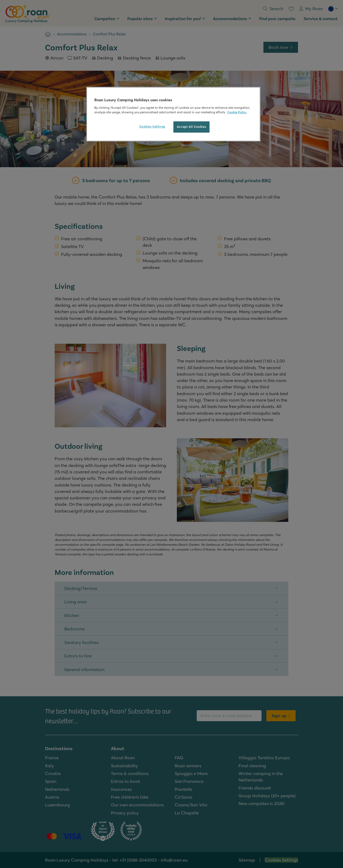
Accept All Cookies (191, 127)
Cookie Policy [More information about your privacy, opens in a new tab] (237, 112)
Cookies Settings (152, 126)
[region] (173, 114)
